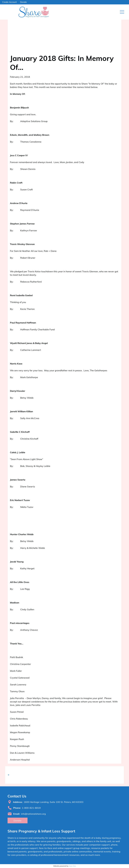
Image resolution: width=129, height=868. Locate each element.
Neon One (72, 866)
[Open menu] (122, 12)
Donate (23, 2)
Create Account (9, 2)
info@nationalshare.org (33, 814)
